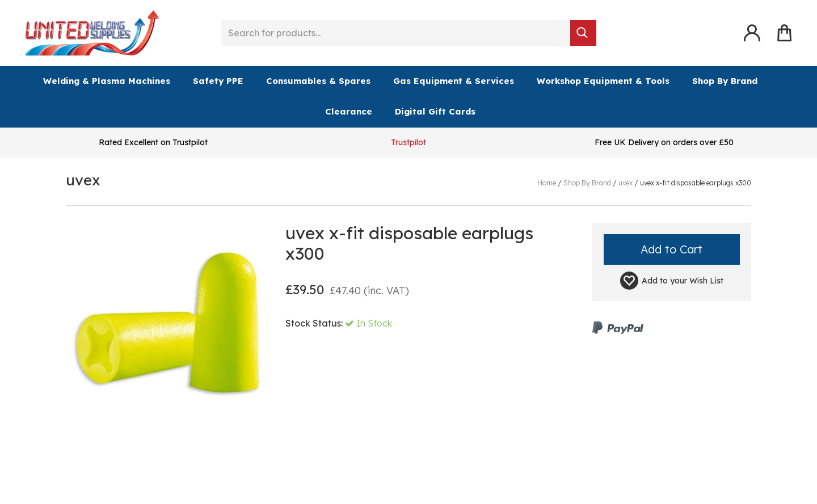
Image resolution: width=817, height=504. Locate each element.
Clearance (349, 111)
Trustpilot (408, 142)
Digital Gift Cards (435, 111)
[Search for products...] (396, 33)
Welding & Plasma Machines (107, 81)
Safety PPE (218, 81)
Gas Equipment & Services (454, 81)
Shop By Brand (725, 81)
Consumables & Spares (318, 81)
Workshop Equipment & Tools (603, 81)
